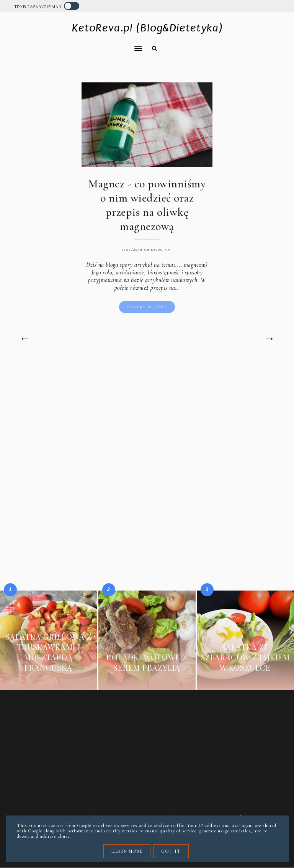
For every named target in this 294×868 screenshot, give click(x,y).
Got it (171, 851)
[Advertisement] (147, 427)
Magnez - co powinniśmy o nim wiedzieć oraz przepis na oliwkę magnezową (147, 205)
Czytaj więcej (147, 307)
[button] (76, 44)
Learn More (127, 851)
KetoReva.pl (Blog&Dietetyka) (147, 28)
